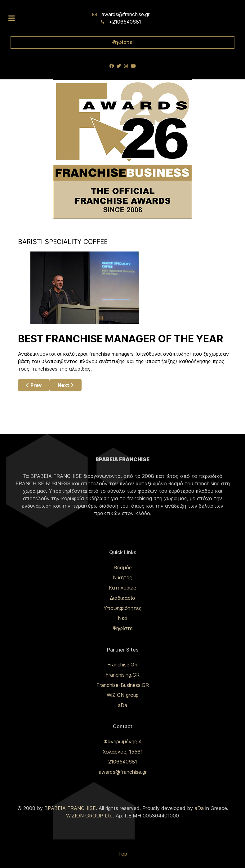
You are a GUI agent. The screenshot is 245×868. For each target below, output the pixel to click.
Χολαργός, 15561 (123, 752)
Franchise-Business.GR (123, 685)
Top (123, 854)
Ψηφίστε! (123, 42)
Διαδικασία (122, 598)
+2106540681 (125, 22)
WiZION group (123, 695)
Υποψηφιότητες (123, 608)
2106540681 (123, 762)
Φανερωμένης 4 (123, 741)
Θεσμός (123, 568)
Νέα (123, 618)
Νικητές (122, 577)
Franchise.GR (122, 665)
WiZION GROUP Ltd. (90, 816)
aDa (122, 705)
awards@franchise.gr (125, 14)
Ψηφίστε (123, 628)
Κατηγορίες (122, 588)
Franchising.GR (122, 675)
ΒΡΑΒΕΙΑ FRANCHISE (70, 808)
